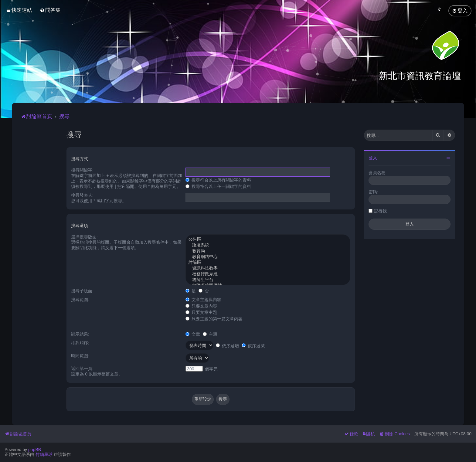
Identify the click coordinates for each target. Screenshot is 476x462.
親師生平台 (268, 280)
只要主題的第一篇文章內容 (214, 318)
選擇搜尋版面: (84, 236)
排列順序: (80, 343)
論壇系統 (268, 245)
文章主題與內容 (203, 299)
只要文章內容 (201, 306)
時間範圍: (80, 355)
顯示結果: (80, 334)
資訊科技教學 (268, 268)
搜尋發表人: (82, 195)
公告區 (268, 239)
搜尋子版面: (82, 290)
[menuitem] (50, 10)
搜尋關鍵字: (82, 170)
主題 (210, 334)
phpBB (35, 450)
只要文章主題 (201, 312)
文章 (193, 334)
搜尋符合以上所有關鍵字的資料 (218, 180)
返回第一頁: (82, 368)
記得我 (380, 211)
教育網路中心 (268, 257)
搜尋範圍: (80, 299)
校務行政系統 (268, 274)
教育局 (268, 251)
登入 (373, 158)
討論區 (268, 262)
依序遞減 (253, 345)
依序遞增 (227, 345)
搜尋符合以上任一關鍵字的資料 (218, 186)
